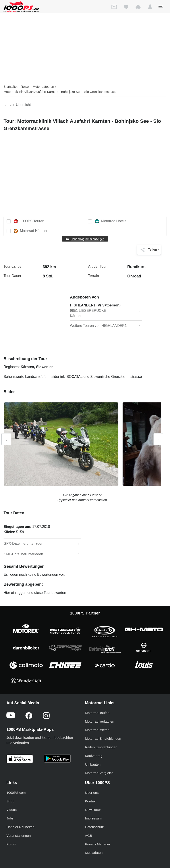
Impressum (93, 818)
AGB (89, 836)
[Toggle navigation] (161, 6)
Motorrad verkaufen (100, 721)
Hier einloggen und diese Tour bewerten (35, 593)
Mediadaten (94, 853)
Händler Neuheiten (20, 827)
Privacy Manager (98, 844)
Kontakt (91, 801)
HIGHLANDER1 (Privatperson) (95, 305)
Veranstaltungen (19, 836)
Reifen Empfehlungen (101, 747)
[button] (150, 8)
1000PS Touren (29, 221)
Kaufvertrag (94, 756)
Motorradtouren (43, 87)
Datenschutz (94, 827)
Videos (12, 810)
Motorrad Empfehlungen (103, 738)
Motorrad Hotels (111, 221)
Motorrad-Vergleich (99, 773)
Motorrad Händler (31, 231)
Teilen (148, 250)
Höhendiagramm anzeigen (87, 239)
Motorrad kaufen (97, 713)
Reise (25, 87)
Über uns (92, 793)
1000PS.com (16, 793)
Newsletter (93, 810)
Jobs (10, 818)
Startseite (10, 87)
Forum (11, 844)
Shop (10, 801)
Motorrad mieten (97, 730)
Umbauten (93, 764)
